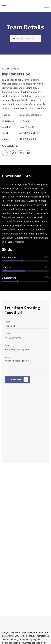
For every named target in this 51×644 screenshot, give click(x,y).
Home (16, 38)
